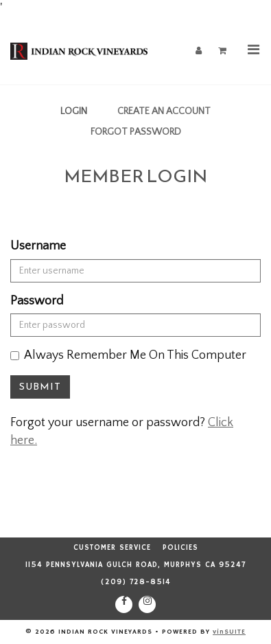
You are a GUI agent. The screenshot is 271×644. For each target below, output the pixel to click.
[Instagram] (147, 604)
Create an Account (164, 111)
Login (74, 111)
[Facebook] (124, 604)
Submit (40, 387)
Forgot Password (136, 132)
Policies (180, 548)
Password (37, 301)
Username (38, 246)
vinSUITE (229, 632)
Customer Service (112, 548)
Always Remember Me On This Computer (128, 355)
